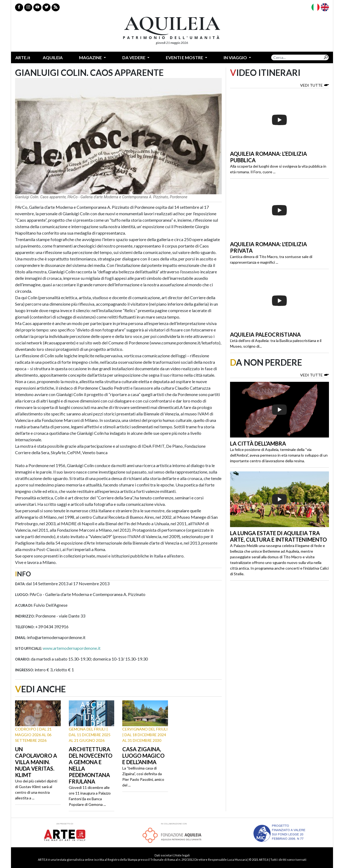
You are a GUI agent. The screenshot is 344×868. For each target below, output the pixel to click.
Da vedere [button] (134, 57)
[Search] (297, 57)
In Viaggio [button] (236, 57)
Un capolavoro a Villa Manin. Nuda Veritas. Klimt (36, 762)
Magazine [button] (91, 57)
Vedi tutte (315, 85)
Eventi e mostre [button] (185, 57)
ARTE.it (23, 57)
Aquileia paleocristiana (265, 334)
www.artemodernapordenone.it (72, 648)
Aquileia (53, 57)
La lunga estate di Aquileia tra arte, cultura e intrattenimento (278, 536)
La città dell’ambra (258, 443)
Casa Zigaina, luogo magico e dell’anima (143, 756)
